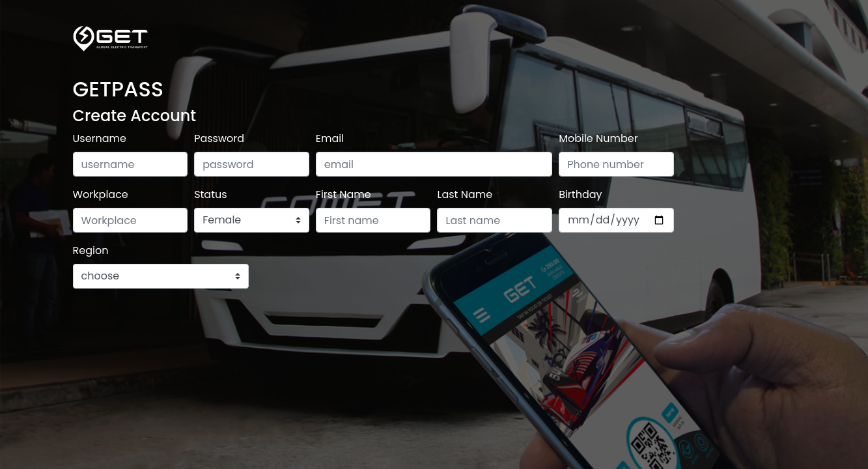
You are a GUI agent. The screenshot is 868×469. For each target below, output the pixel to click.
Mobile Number (598, 138)
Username (100, 138)
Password (219, 138)
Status (210, 194)
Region (91, 250)
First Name (343, 194)
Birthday (580, 194)
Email (330, 138)
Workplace (101, 194)
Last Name (465, 194)
